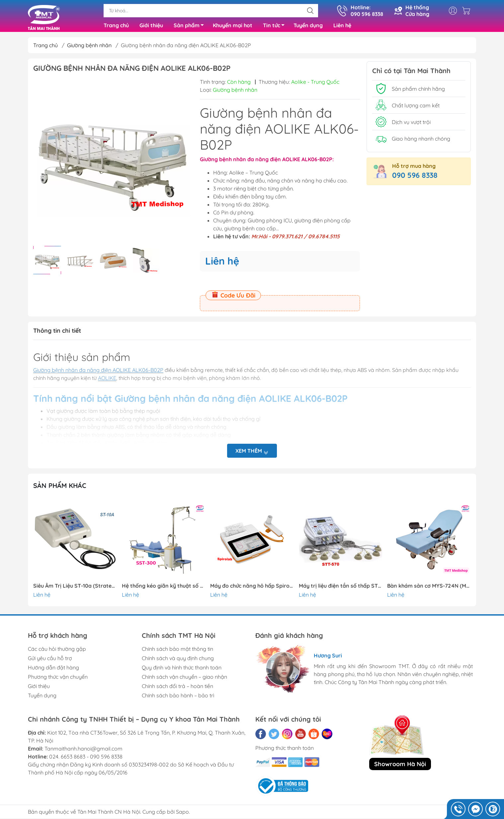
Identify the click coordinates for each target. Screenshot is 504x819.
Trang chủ (116, 27)
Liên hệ (342, 27)
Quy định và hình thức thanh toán (182, 670)
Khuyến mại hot (233, 27)
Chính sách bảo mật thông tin (177, 651)
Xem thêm (252, 454)
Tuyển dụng (308, 27)
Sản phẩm (191, 28)
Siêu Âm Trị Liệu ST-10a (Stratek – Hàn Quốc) (75, 588)
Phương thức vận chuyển (58, 679)
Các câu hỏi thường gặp (57, 651)
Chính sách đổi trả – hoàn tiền (177, 689)
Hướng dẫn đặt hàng (53, 670)
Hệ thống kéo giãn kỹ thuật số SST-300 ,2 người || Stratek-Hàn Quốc (164, 588)
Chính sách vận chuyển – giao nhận (184, 679)
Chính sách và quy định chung (178, 661)
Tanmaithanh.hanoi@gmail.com (84, 751)
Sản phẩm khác (60, 488)
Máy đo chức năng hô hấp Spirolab (252, 588)
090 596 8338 (415, 178)
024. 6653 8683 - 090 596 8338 (86, 759)
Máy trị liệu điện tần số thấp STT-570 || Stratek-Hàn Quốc (341, 588)
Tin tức (276, 28)
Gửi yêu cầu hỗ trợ (50, 661)
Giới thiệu (151, 27)
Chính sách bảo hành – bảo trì (178, 698)
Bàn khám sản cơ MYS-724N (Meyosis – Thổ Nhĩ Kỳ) (429, 588)
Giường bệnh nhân (89, 48)
